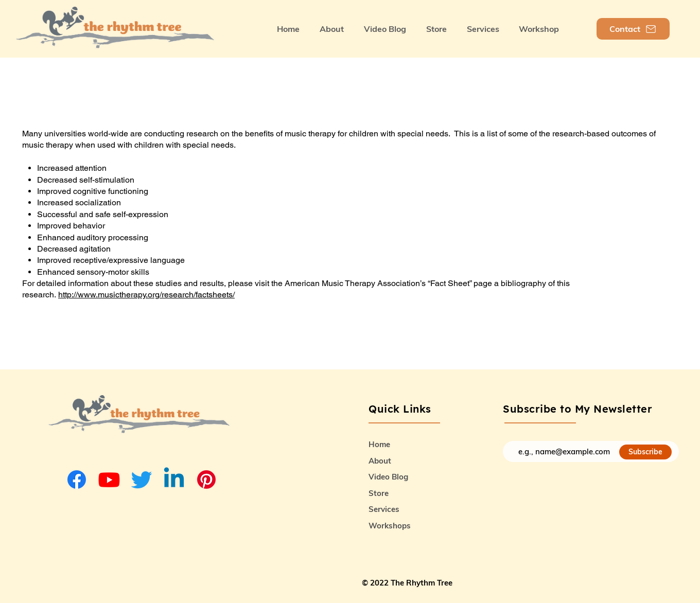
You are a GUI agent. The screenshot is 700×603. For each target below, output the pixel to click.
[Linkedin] (174, 480)
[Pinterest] (206, 480)
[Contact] (633, 29)
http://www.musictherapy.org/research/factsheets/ (146, 295)
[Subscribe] (645, 452)
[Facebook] (77, 480)
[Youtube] (109, 480)
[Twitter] (142, 480)
